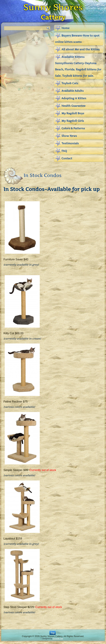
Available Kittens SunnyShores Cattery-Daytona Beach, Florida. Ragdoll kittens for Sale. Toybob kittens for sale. (78, 66)
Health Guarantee (73, 106)
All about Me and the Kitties (80, 49)
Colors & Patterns (73, 128)
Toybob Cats (70, 83)
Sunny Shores (53, 7)
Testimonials (70, 143)
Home (65, 28)
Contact (67, 158)
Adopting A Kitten (74, 98)
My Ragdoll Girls (73, 121)
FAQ (64, 151)
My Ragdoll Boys (73, 113)
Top (53, 633)
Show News (69, 136)
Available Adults (73, 91)
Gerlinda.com (58, 638)
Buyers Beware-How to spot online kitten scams (77, 39)
